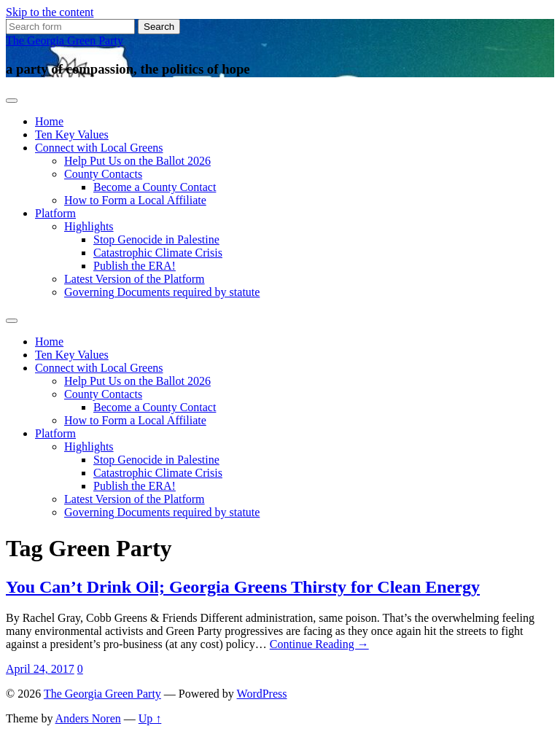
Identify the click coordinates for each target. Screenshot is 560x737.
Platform (55, 213)
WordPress (262, 694)
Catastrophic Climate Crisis (158, 253)
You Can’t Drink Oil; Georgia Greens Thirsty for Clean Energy (243, 587)
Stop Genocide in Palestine (156, 239)
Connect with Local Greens (99, 148)
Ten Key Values (72, 134)
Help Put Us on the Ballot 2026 (137, 161)
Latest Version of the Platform (135, 279)
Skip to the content (50, 12)
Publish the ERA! (135, 266)
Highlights (89, 226)
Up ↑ (150, 718)
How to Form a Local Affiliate (135, 200)
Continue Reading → (319, 644)
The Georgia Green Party (65, 40)
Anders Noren (88, 718)
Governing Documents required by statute (162, 292)
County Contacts (103, 174)
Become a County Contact (155, 187)
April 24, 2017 (40, 669)
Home (49, 121)
